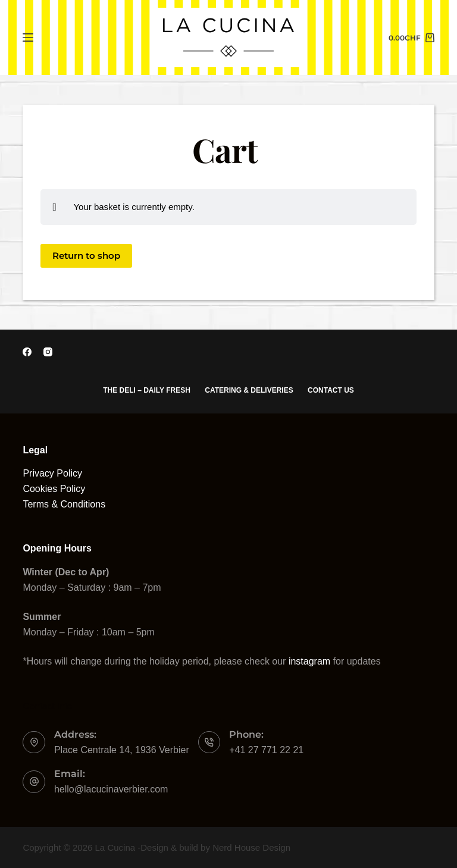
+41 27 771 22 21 (266, 750)
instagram (309, 661)
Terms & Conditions (64, 504)
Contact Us (331, 390)
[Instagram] (48, 352)
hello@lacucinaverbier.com (111, 789)
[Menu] (28, 37)
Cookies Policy (54, 489)
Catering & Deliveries (249, 390)
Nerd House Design (251, 847)
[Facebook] (27, 352)
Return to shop (86, 256)
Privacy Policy (52, 473)
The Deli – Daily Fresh (147, 390)
